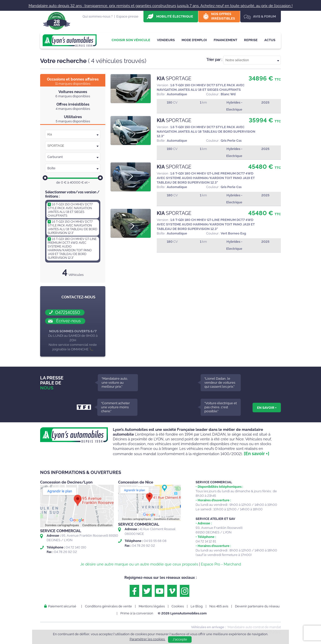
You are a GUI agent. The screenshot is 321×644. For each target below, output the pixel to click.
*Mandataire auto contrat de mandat (254, 627)
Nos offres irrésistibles (223, 16)
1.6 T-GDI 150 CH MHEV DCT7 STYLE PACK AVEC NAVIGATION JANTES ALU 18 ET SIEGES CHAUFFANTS (70, 210)
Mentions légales (152, 606)
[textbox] (252, 60)
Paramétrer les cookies (148, 639)
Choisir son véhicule (131, 40)
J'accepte (180, 639)
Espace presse (127, 16)
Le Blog (197, 606)
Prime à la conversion (137, 613)
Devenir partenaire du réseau (257, 606)
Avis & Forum (264, 16)
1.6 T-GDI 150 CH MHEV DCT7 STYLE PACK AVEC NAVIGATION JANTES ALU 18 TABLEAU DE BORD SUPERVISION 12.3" (72, 227)
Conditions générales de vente (108, 606)
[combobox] (252, 60)
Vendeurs (166, 40)
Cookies (178, 606)
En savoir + (267, 408)
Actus (270, 40)
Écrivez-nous (68, 321)
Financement (225, 40)
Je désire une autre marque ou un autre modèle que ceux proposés (139, 564)
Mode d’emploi (194, 40)
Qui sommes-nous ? (98, 16)
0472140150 (68, 312)
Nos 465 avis (219, 606)
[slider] (45, 178)
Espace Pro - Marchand (221, 564)
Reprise (251, 40)
